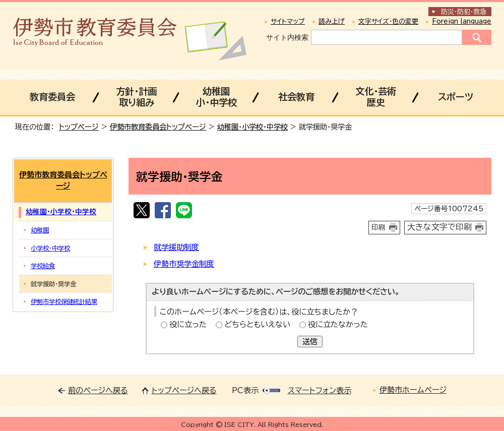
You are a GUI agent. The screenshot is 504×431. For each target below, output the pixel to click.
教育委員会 (52, 97)
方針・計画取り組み (136, 97)
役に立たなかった (338, 324)
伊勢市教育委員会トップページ (158, 127)
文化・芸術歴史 (376, 97)
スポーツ (456, 97)
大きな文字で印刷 (439, 227)
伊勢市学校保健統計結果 (64, 301)
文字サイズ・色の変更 (388, 21)
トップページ (79, 127)
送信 (310, 342)
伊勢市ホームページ (413, 390)
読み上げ (332, 21)
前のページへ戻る (98, 390)
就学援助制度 (176, 247)
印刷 (379, 227)
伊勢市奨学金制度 (184, 264)
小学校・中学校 (50, 248)
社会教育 (296, 97)
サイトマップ (288, 21)
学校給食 (43, 266)
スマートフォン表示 (320, 390)
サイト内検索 (287, 37)
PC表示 (245, 390)
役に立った (188, 324)
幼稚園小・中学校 (216, 97)
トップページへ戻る (184, 390)
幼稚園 (40, 230)
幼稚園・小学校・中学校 (253, 127)
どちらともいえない (257, 324)
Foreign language (462, 21)
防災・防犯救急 (464, 12)
